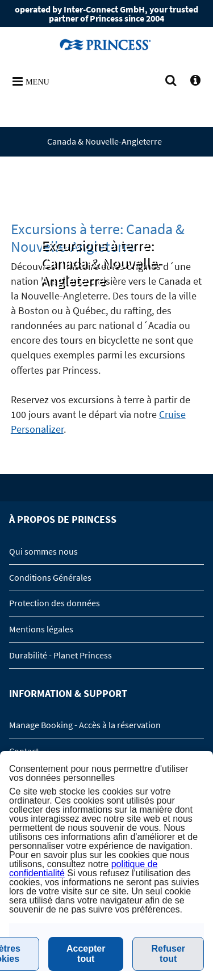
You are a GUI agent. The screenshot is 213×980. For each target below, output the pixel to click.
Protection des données (55, 603)
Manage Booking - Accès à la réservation (85, 725)
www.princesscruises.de (107, 44)
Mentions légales (41, 629)
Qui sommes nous (43, 551)
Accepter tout (86, 954)
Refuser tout (168, 954)
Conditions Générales (50, 577)
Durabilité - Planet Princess (60, 655)
